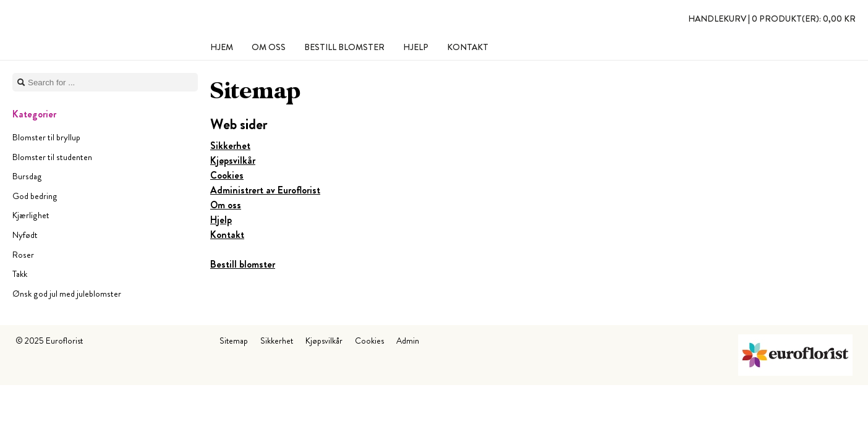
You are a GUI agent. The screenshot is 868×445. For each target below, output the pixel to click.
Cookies (227, 175)
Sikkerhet (230, 146)
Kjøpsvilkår (233, 160)
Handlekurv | (772, 19)
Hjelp (221, 220)
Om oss (226, 205)
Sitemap (234, 341)
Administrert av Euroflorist (265, 190)
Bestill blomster (243, 264)
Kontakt (227, 235)
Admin (408, 341)
